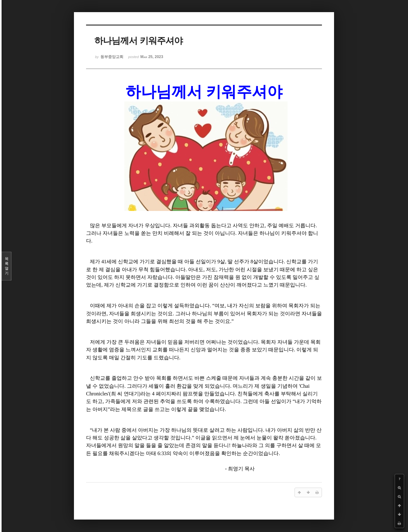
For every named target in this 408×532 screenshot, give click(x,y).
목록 (7, 266)
